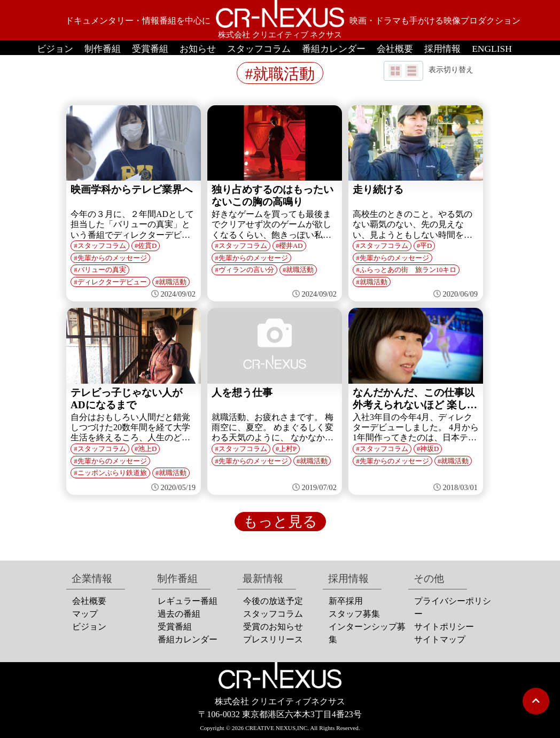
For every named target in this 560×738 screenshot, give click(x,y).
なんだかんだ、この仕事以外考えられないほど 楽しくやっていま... (415, 399)
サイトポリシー (444, 627)
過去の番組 (179, 614)
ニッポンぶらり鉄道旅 (112, 473)
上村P (288, 449)
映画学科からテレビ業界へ (131, 189)
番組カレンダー (334, 49)
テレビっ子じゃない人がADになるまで (126, 399)
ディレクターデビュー (112, 282)
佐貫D (147, 246)
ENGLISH (492, 49)
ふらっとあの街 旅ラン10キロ (408, 270)
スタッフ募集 (354, 614)
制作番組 (103, 49)
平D (426, 246)
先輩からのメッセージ (112, 258)
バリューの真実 (102, 270)
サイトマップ (440, 639)
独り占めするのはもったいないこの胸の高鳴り (273, 196)
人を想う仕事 (242, 393)
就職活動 (173, 282)
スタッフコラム (259, 49)
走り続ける (378, 189)
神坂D (429, 449)
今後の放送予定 (273, 601)
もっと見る (280, 522)
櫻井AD (291, 246)
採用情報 (442, 49)
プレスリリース (273, 639)
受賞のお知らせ (273, 627)
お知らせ (198, 49)
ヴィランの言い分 (246, 270)
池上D (147, 449)
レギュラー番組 (188, 601)
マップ (85, 614)
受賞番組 (150, 49)
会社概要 (395, 49)
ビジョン (55, 49)
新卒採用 (346, 601)
